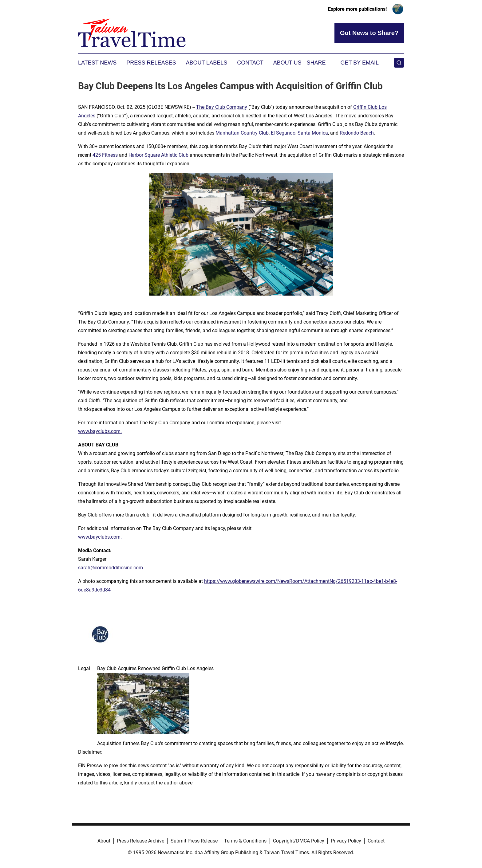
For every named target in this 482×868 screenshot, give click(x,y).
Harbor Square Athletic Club (158, 155)
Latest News (97, 63)
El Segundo (283, 133)
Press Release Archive (140, 841)
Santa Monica (313, 133)
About (104, 841)
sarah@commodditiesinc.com (111, 568)
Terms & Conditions (245, 841)
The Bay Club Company (222, 107)
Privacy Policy (346, 841)
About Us (287, 63)
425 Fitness (105, 155)
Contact (250, 63)
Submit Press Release (194, 841)
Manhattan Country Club (242, 133)
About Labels (206, 63)
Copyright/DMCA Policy (299, 841)
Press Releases (151, 63)
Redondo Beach (357, 133)
